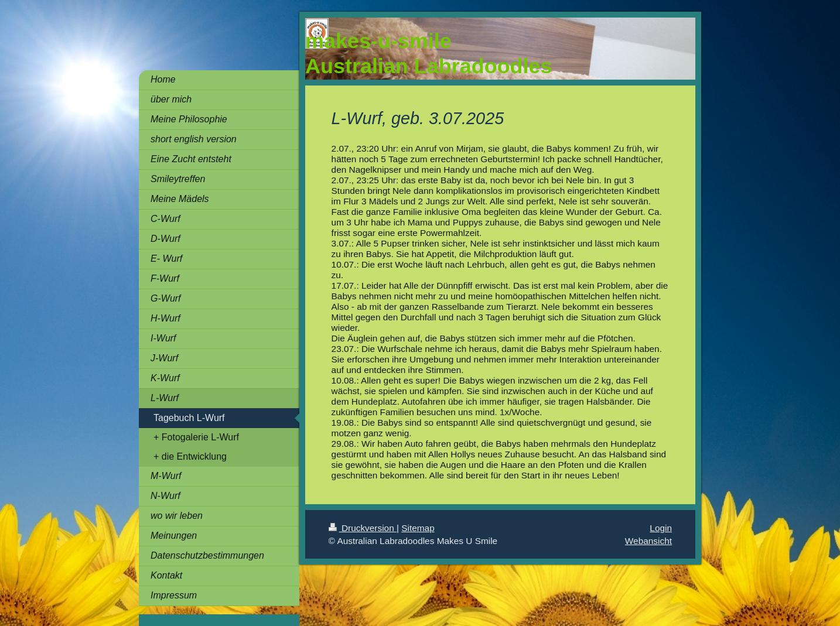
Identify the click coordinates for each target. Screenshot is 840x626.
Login (661, 528)
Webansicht (648, 541)
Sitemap (418, 528)
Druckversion (363, 528)
